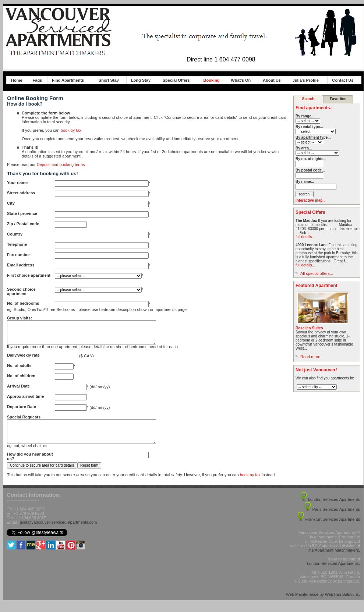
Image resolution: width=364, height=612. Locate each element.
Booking (212, 80)
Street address (21, 193)
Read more (310, 357)
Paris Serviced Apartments (336, 518)
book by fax (71, 130)
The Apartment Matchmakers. (333, 559)
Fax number (18, 255)
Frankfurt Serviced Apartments (333, 528)
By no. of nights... (311, 159)
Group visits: (20, 318)
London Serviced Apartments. (333, 572)
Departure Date (22, 411)
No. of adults (19, 370)
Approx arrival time (25, 401)
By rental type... (309, 127)
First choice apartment (29, 275)
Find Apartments (68, 80)
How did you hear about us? (30, 465)
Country (15, 234)
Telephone (17, 244)
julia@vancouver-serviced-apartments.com (59, 531)
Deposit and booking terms (61, 165)
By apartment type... (313, 137)
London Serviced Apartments (334, 508)
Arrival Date (18, 390)
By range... (305, 116)
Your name (17, 183)
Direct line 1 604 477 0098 (221, 59)
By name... (305, 182)
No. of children (21, 380)
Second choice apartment (21, 291)
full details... (305, 237)
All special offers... (317, 273)
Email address (21, 265)
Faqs (38, 80)
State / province (22, 213)
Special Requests (24, 421)
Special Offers (176, 80)
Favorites (338, 99)
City (11, 203)
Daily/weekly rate (23, 360)
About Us (272, 80)
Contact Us (343, 80)
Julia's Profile (306, 80)
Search (308, 99)
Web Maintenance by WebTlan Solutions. (323, 603)
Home (17, 80)
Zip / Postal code (23, 224)
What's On (241, 80)
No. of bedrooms (23, 303)
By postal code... (310, 170)
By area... (304, 148)
